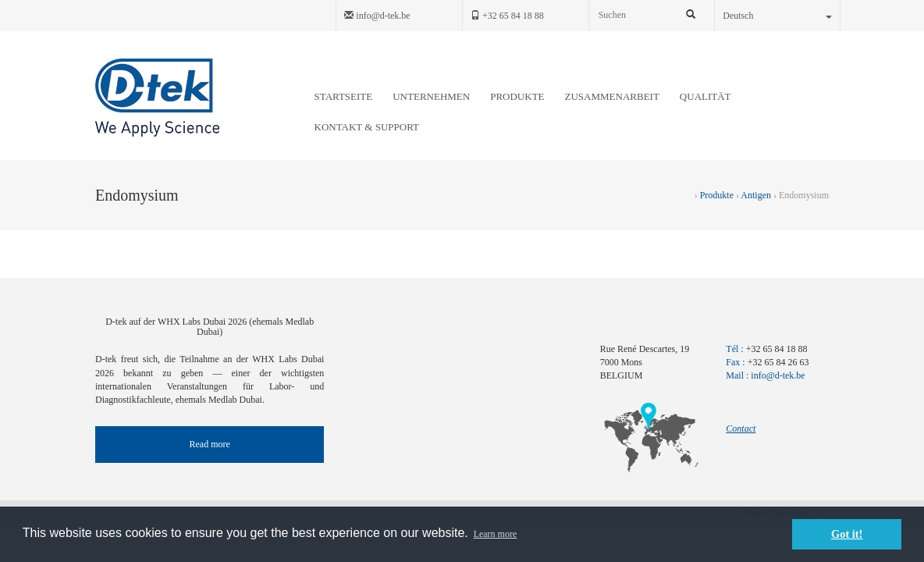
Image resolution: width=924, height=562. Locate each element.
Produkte (717, 195)
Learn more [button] (496, 534)
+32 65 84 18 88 (507, 16)
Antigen (756, 195)
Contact (741, 429)
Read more (210, 444)
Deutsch (777, 16)
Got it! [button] (847, 534)
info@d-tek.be (377, 16)
